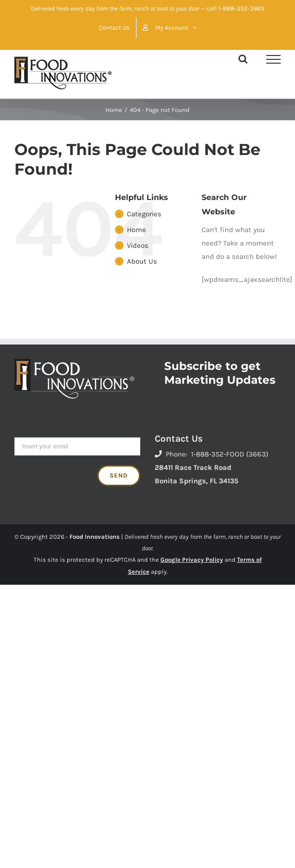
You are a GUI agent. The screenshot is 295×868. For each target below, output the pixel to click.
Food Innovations (95, 537)
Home (136, 230)
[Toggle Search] (243, 59)
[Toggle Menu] (273, 59)
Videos (138, 245)
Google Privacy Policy (192, 560)
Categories (144, 214)
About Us (142, 261)
